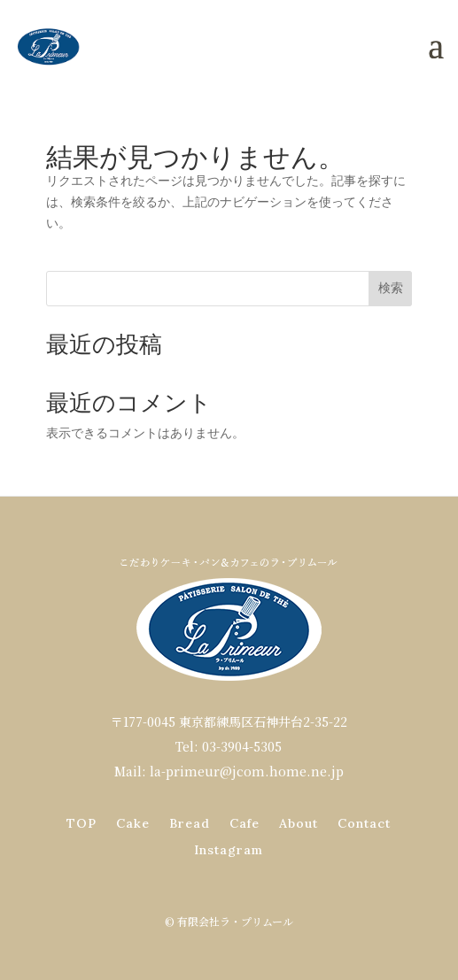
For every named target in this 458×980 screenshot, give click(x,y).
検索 (391, 288)
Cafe (245, 824)
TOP (82, 824)
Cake (133, 824)
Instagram (229, 851)
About (299, 824)
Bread (190, 824)
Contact (364, 824)
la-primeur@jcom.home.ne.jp (247, 771)
